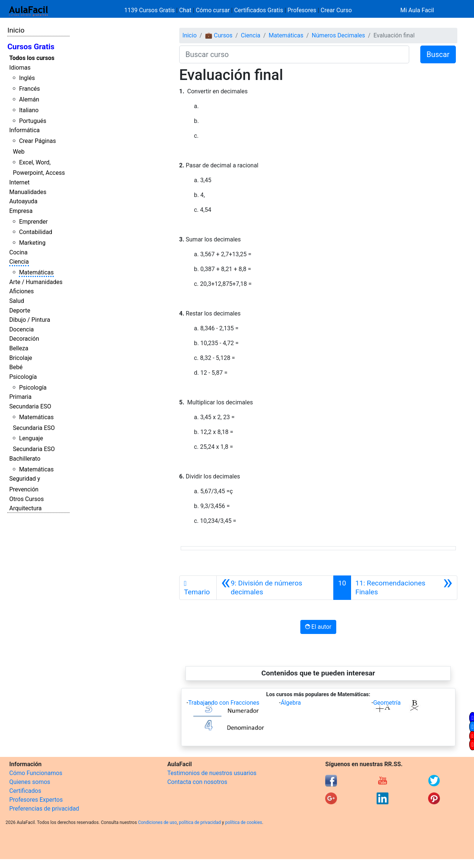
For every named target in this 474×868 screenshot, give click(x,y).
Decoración (24, 339)
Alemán (29, 99)
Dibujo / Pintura (30, 320)
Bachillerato (25, 459)
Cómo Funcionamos (36, 773)
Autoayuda (23, 201)
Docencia (21, 329)
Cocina (18, 252)
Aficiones (21, 291)
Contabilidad (36, 232)
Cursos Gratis (31, 47)
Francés (29, 89)
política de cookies (244, 822)
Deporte (20, 311)
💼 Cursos (219, 35)
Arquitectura (25, 508)
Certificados (25, 791)
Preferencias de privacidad (44, 809)
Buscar (438, 54)
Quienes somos (30, 782)
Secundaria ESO (30, 406)
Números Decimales (338, 35)
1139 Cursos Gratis (150, 10)
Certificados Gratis (258, 10)
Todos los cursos (32, 58)
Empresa (21, 211)
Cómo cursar (213, 10)
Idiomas (20, 68)
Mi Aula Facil (417, 10)
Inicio (16, 30)
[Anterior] (275, 588)
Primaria (20, 397)
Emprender (33, 222)
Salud (17, 301)
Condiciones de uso (158, 822)
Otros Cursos (26, 499)
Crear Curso (336, 10)
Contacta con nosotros (197, 782)
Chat (185, 10)
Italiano (29, 110)
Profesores (302, 10)
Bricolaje (21, 358)
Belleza (19, 348)
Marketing (32, 243)
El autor (318, 627)
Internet (19, 182)
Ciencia (19, 262)
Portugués (33, 121)
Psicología (23, 377)
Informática (24, 130)
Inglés (27, 78)
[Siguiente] (404, 588)
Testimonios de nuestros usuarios (212, 773)
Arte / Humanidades (36, 282)
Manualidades (28, 192)
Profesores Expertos (36, 800)
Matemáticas (36, 272)
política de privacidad (200, 822)
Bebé (16, 367)
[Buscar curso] (294, 54)
